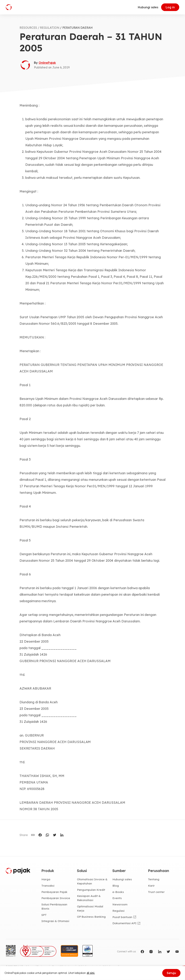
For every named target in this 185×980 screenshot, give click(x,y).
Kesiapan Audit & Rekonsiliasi (89, 898)
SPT (44, 915)
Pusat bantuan (122, 917)
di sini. (91, 973)
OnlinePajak (47, 63)
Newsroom (120, 904)
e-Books (118, 892)
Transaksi (48, 886)
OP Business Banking (91, 917)
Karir (151, 886)
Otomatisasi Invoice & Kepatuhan (92, 881)
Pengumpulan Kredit (91, 890)
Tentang (154, 879)
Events (117, 898)
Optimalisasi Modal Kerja (90, 908)
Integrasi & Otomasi (55, 921)
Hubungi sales (148, 7)
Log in (170, 7)
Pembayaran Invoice (56, 898)
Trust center (156, 892)
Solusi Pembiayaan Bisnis (54, 906)
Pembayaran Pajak (54, 892)
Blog (116, 886)
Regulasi (118, 911)
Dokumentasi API (124, 923)
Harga (46, 879)
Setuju (171, 973)
